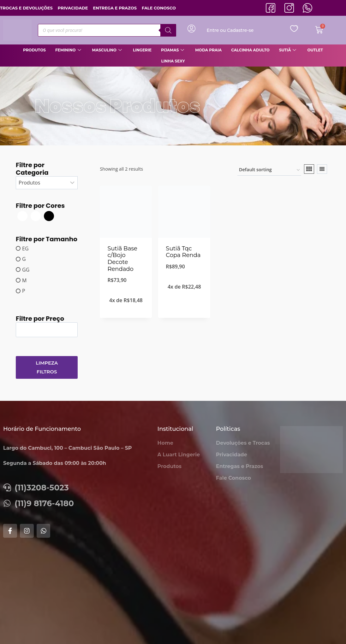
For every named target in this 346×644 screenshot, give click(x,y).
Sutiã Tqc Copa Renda (183, 252)
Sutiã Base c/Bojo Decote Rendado (122, 259)
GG (26, 270)
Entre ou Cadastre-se (230, 30)
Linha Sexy (173, 61)
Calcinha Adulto (250, 50)
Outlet (315, 50)
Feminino (69, 50)
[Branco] (36, 215)
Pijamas (173, 50)
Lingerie (142, 50)
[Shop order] (269, 170)
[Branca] (22, 215)
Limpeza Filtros (47, 367)
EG (25, 248)
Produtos (34, 50)
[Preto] (49, 215)
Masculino (108, 50)
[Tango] (62, 215)
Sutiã (289, 50)
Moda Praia (208, 50)
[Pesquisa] (168, 30)
